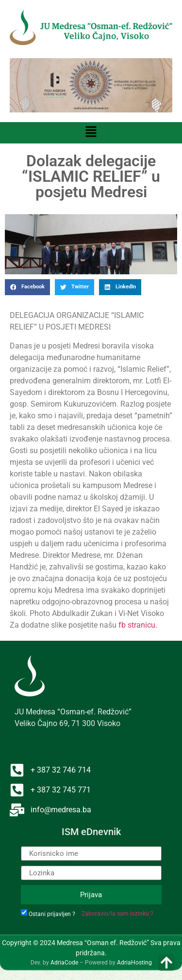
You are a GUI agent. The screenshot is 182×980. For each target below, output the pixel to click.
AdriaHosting (134, 963)
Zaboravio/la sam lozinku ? (117, 914)
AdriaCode (64, 963)
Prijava (91, 895)
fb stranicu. (138, 625)
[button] (91, 133)
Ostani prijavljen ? (52, 914)
